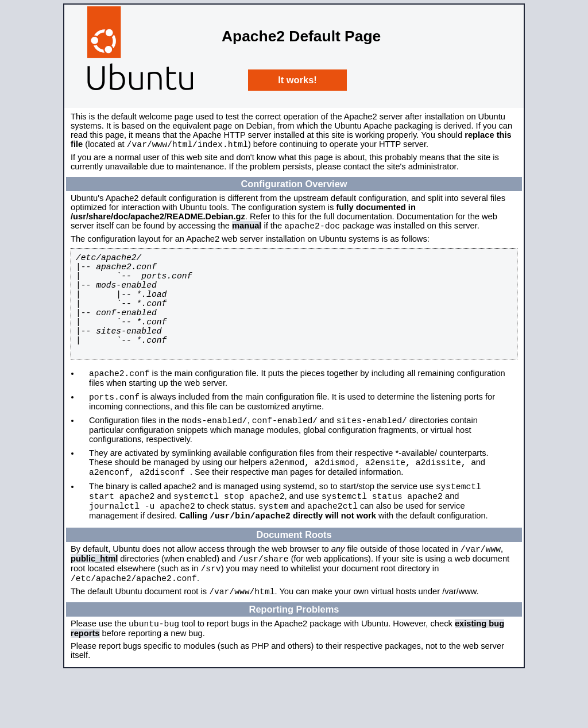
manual (247, 229)
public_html (94, 606)
